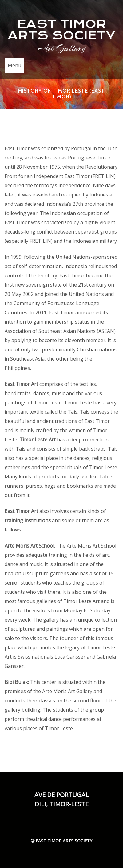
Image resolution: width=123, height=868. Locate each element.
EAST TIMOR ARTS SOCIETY (61, 30)
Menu (14, 65)
